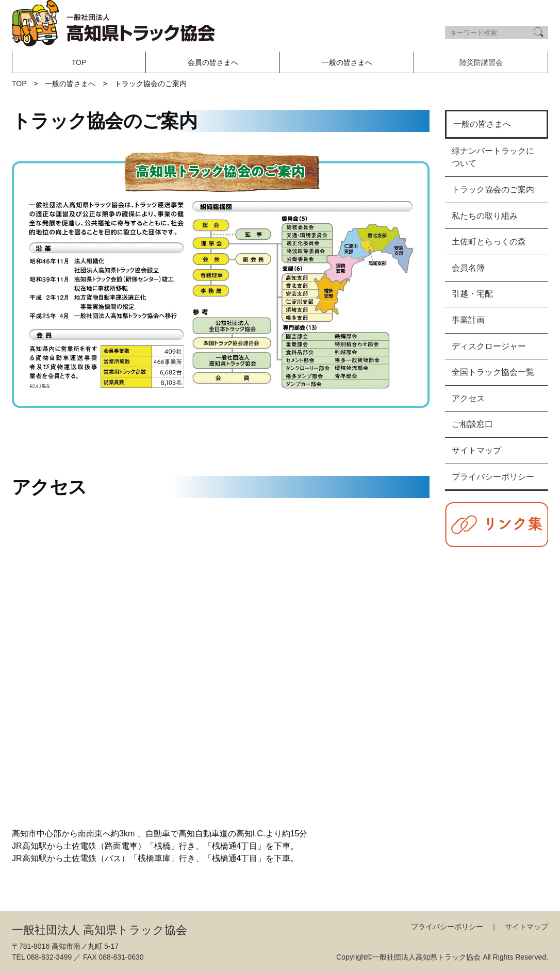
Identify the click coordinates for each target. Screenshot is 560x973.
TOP (79, 62)
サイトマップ (476, 450)
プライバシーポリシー (493, 477)
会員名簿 (468, 268)
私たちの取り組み (485, 216)
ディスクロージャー (489, 346)
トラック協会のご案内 (493, 189)
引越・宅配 (472, 294)
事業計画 (468, 320)
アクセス (468, 398)
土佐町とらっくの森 (489, 242)
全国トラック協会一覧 (493, 372)
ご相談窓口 (472, 424)
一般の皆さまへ (482, 124)
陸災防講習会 (481, 62)
